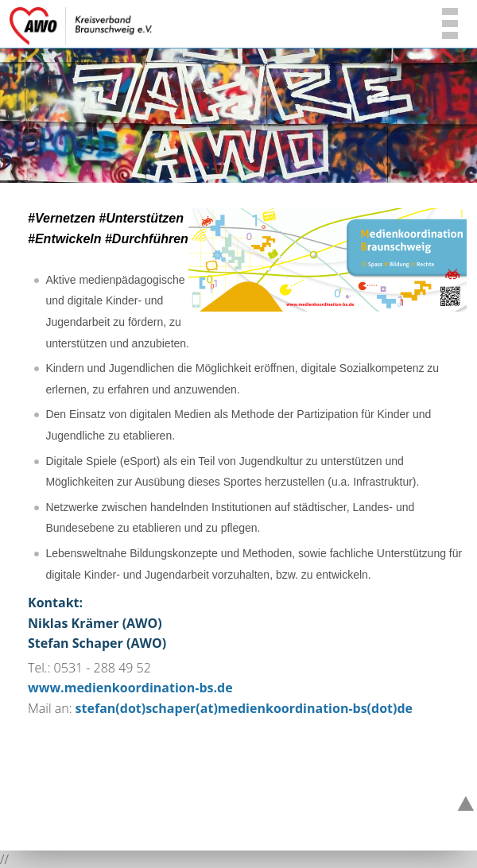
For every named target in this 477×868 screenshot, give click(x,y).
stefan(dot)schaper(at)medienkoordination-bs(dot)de (244, 708)
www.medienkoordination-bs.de (130, 688)
